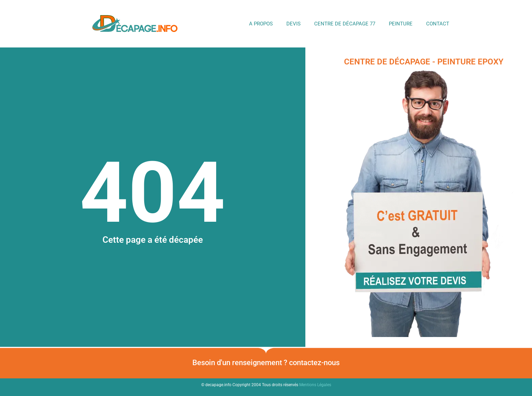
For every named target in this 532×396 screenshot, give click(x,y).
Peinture (401, 24)
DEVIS (293, 24)
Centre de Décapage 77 (345, 24)
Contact (438, 24)
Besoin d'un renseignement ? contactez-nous (266, 363)
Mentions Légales (315, 385)
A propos (261, 24)
